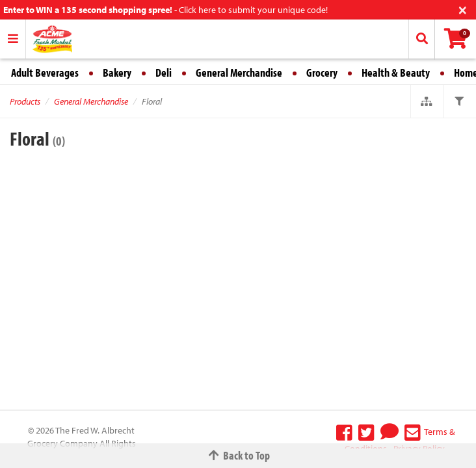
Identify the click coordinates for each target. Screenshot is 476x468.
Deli (164, 72)
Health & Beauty (396, 72)
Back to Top (238, 455)
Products (25, 101)
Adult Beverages (45, 72)
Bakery (117, 72)
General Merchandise (239, 72)
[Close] (463, 9)
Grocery (322, 72)
